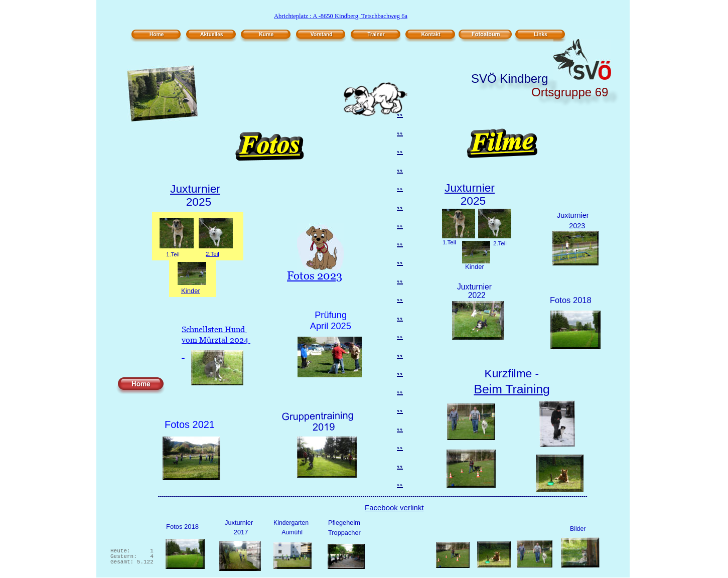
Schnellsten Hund (214, 329)
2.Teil (212, 254)
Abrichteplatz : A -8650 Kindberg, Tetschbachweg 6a (341, 16)
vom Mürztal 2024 (216, 340)
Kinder (191, 291)
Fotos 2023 (315, 276)
